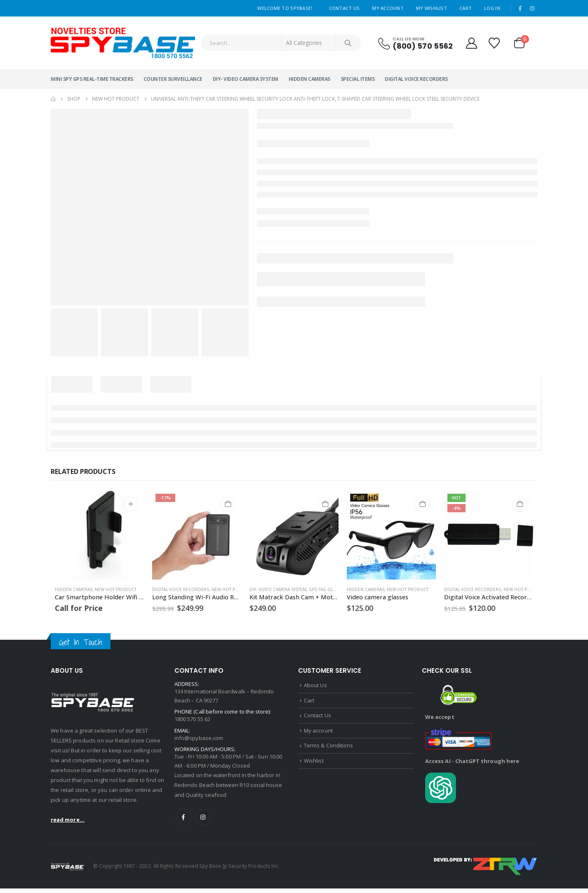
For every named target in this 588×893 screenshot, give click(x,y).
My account (318, 733)
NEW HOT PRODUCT (116, 589)
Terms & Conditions (328, 749)
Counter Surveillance (173, 79)
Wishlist (314, 765)
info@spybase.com (199, 740)
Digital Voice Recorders (416, 79)
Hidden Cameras (309, 79)
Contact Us (345, 8)
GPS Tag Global (326, 589)
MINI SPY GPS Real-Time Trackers (92, 79)
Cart (466, 8)
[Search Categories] (308, 43)
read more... (68, 820)
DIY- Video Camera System (246, 79)
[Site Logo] (123, 43)
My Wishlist (432, 8)
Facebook (183, 822)
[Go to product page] (99, 535)
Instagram (203, 822)
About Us (315, 686)
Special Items (358, 79)
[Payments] (486, 870)
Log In (492, 8)
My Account (388, 8)
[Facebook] (520, 8)
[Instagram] (532, 8)
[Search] (348, 43)
